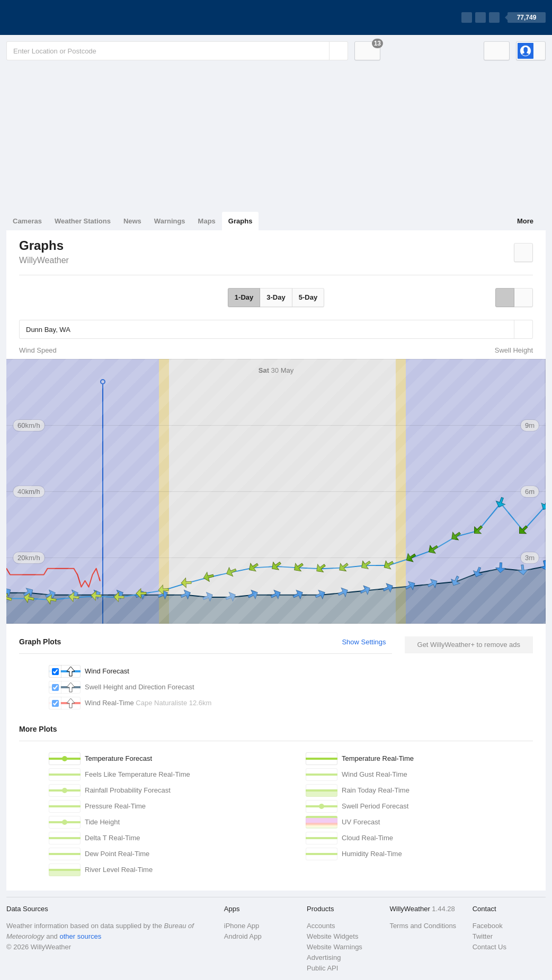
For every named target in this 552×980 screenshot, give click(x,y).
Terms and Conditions (423, 926)
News (132, 221)
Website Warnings (335, 947)
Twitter (483, 936)
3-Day (276, 297)
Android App (243, 936)
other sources (80, 936)
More (525, 221)
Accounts (321, 926)
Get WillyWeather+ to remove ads (469, 645)
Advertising (324, 957)
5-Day (308, 297)
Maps (207, 221)
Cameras (27, 221)
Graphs (241, 221)
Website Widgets (332, 936)
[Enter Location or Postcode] (177, 51)
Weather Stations (83, 221)
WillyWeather (44, 260)
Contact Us (489, 947)
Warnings (170, 221)
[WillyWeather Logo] (56, 17)
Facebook (488, 926)
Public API (322, 968)
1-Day (244, 297)
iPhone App (242, 926)
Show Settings (364, 642)
